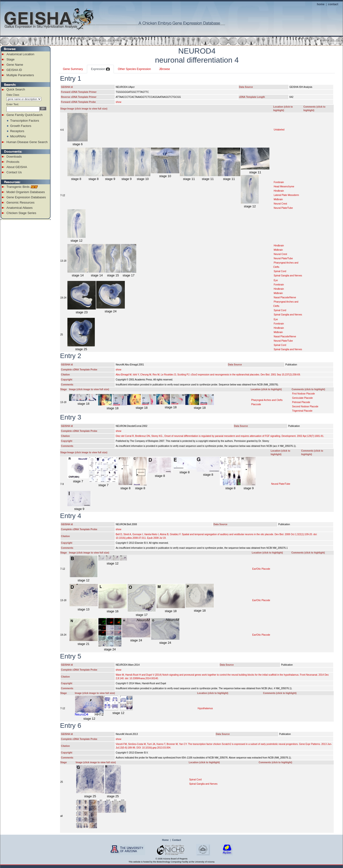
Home (165, 840)
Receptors (17, 131)
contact (333, 4)
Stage (10, 59)
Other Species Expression (134, 69)
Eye (276, 280)
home (321, 4)
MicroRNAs (18, 136)
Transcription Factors (25, 121)
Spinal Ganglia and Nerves (288, 276)
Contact (177, 840)
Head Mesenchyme (284, 187)
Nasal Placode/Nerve (285, 297)
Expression (100, 69)
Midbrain (278, 199)
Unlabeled (279, 130)
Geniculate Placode (302, 398)
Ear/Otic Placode (261, 569)
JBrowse (164, 69)
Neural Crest (280, 204)
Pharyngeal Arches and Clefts (267, 400)
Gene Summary (73, 69)
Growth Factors (21, 126)
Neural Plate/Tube (283, 208)
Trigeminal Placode (302, 411)
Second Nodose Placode (305, 407)
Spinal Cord (280, 271)
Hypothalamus (205, 708)
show (119, 102)
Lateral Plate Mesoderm (286, 195)
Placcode (256, 404)
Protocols (13, 162)
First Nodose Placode (303, 394)
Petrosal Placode (301, 402)
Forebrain (279, 182)
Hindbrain (279, 191)
